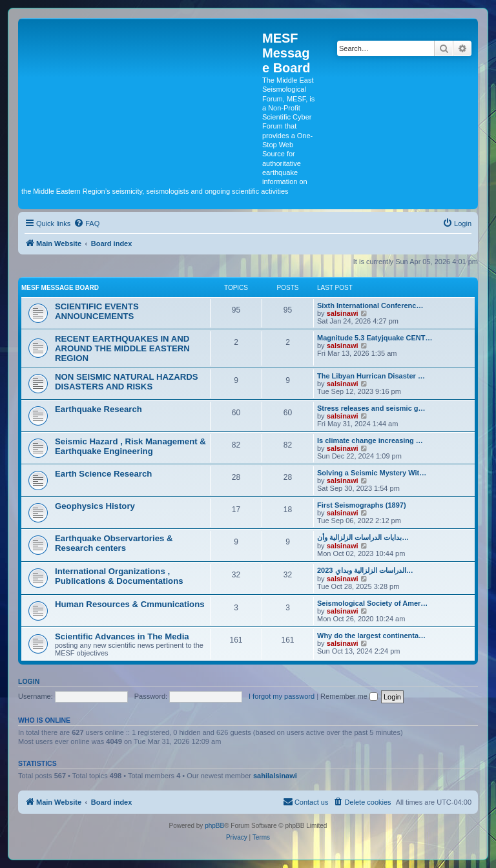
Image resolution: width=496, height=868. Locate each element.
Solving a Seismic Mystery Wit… (372, 473)
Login (29, 681)
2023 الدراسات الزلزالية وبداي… (365, 570)
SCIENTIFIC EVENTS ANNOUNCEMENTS (97, 311)
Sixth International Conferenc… (370, 305)
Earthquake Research (98, 409)
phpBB (214, 826)
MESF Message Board (60, 288)
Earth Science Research (103, 474)
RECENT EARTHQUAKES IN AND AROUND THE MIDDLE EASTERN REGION (122, 348)
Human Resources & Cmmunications (130, 604)
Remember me (349, 696)
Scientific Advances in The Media (122, 636)
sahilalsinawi (275, 776)
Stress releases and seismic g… (371, 408)
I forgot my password (282, 696)
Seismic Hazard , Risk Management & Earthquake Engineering (130, 446)
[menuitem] (87, 223)
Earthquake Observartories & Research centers (114, 543)
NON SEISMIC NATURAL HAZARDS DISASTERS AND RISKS (127, 382)
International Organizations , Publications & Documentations (119, 576)
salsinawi (343, 313)
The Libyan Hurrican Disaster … (371, 376)
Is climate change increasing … (370, 440)
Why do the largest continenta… (371, 635)
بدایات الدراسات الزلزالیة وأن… (363, 537)
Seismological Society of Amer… (372, 603)
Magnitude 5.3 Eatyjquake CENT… (375, 338)
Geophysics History (95, 506)
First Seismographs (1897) (362, 505)
